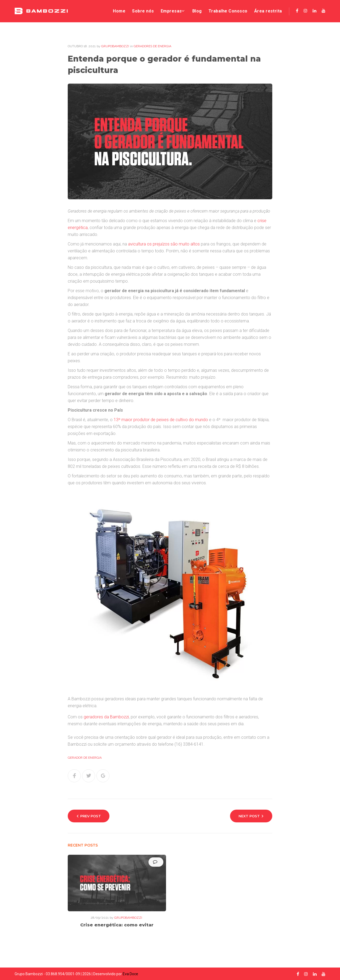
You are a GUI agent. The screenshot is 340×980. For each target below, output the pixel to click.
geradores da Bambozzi (106, 718)
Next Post (249, 817)
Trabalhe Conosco (227, 11)
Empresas (169, 11)
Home (116, 11)
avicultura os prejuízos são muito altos (164, 245)
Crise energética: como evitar (117, 926)
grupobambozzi (115, 47)
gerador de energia (85, 758)
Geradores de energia (152, 47)
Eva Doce (130, 974)
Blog (196, 11)
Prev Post (91, 817)
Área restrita (268, 11)
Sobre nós (140, 11)
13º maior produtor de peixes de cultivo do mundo (161, 420)
